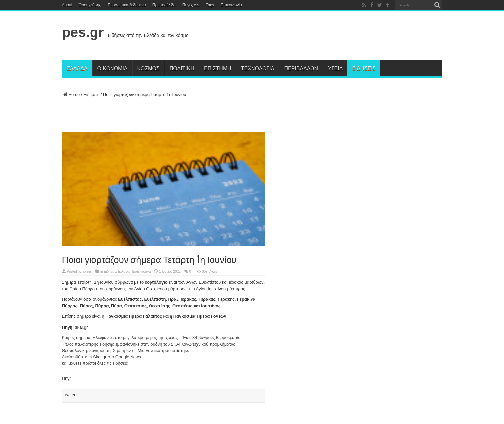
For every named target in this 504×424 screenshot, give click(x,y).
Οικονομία (112, 68)
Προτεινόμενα (141, 271)
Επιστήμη (218, 68)
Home (71, 95)
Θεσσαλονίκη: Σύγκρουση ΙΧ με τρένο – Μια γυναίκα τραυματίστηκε (125, 350)
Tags (210, 5)
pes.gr (83, 32)
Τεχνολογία (258, 68)
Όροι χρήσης (90, 5)
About (67, 5)
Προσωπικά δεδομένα (127, 5)
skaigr (88, 271)
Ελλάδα (77, 68)
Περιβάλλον (301, 68)
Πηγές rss (191, 5)
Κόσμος (149, 68)
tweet (70, 395)
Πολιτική (182, 68)
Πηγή (67, 378)
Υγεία (335, 68)
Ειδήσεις (364, 68)
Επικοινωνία (231, 5)
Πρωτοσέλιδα (164, 5)
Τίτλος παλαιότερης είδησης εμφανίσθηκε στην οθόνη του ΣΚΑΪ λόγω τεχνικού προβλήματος (149, 344)
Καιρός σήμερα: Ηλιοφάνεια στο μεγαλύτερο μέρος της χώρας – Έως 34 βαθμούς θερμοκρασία (151, 338)
